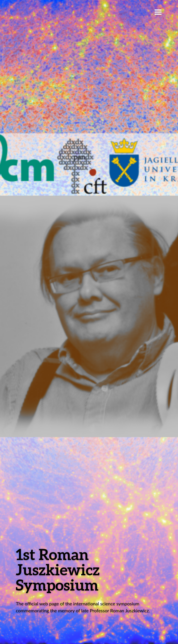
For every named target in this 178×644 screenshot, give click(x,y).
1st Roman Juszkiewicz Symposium (58, 569)
